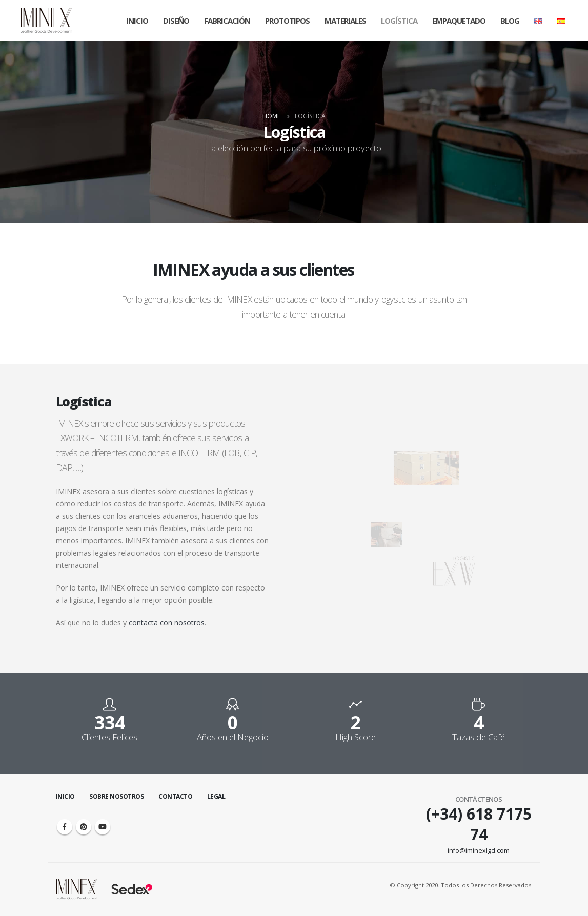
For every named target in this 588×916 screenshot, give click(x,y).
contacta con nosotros (167, 623)
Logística (399, 21)
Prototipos (287, 21)
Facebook (65, 827)
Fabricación (227, 21)
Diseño (176, 21)
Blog (510, 21)
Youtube (103, 827)
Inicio (137, 21)
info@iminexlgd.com (479, 851)
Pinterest (84, 827)
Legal (216, 796)
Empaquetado (459, 21)
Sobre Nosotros (116, 796)
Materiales (345, 21)
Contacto (175, 796)
